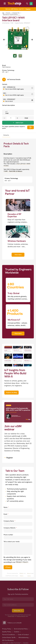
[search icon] (27, 4)
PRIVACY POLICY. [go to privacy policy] (22, 562)
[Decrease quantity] (4, 118)
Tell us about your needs (12, 542)
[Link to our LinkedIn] (5, 623)
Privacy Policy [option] (7, 629)
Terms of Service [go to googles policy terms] (29, 575)
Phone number (8, 535)
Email (6, 514)
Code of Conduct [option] (23, 635)
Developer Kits (16, 13)
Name (6, 507)
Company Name (9, 521)
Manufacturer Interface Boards (10, 14)
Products (8, 13)
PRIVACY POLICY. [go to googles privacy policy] (22, 575)
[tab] (6, 135)
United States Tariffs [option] (9, 637)
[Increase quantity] (17, 118)
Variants (5, 84)
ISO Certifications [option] (8, 640)
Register (28, 9)
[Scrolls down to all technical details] (4, 80)
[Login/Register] (31, 4)
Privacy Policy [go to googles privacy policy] (11, 616)
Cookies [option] (17, 632)
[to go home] (14, 4)
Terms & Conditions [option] (9, 635)
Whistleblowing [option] (23, 637)
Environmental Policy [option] (21, 629)
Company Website (10, 528)
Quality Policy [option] (7, 632)
